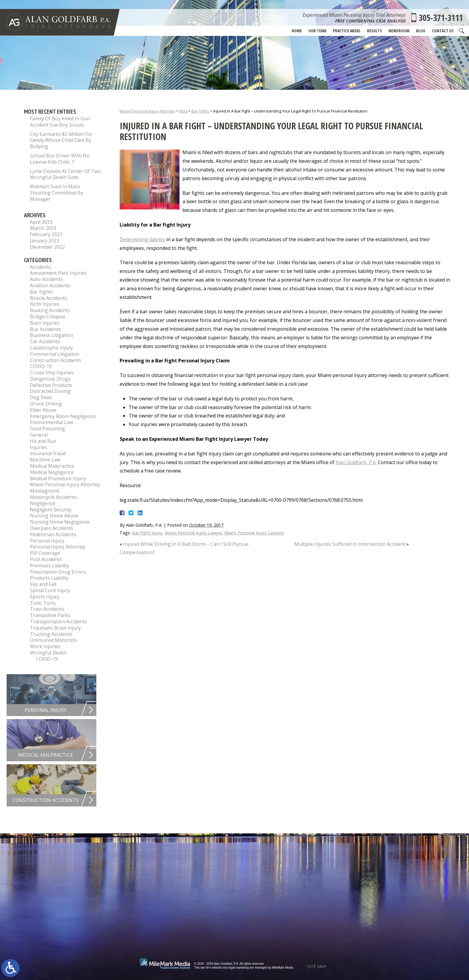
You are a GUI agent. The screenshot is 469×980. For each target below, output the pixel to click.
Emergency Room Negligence (63, 416)
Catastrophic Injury (51, 348)
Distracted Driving (50, 391)
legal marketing (239, 968)
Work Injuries (45, 646)
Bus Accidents (45, 329)
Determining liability (142, 239)
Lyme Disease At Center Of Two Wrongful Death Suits (65, 174)
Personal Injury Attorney (58, 547)
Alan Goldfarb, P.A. (356, 462)
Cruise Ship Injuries (52, 373)
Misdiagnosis (45, 491)
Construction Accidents (56, 360)
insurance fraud (48, 453)
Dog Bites (41, 397)
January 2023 (45, 241)
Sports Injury (45, 597)
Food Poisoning (47, 429)
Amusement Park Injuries (58, 273)
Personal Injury (47, 541)
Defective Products (51, 385)
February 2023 (46, 234)
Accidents (40, 267)
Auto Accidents (46, 279)
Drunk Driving (46, 404)
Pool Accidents (46, 559)
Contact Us (443, 31)
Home (297, 31)
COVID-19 (41, 366)
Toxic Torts (43, 603)
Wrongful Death (48, 653)
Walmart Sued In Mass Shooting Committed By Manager (57, 193)
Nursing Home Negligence (60, 522)
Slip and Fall (43, 584)
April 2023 (41, 222)
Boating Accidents (50, 310)
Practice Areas (347, 31)
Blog (421, 31)
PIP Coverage (45, 553)
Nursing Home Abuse (54, 516)
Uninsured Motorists (53, 640)
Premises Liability (50, 566)
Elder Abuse (43, 410)
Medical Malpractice (52, 466)
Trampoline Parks (50, 615)
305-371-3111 (441, 18)
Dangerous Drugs (50, 379)
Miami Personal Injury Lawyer (193, 533)
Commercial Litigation (54, 354)
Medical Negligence (52, 472)
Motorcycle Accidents (53, 497)
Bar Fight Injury (147, 533)
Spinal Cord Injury (50, 590)
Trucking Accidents (51, 634)
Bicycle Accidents (48, 298)
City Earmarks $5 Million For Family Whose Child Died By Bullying (61, 140)
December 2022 (47, 247)
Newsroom (399, 31)
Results (374, 31)
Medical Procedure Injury (58, 478)
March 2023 (43, 228)
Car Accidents (45, 341)
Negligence (43, 503)
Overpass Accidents (52, 528)
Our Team (317, 31)
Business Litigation (51, 335)
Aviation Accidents (50, 285)
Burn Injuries (45, 323)
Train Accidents (47, 609)
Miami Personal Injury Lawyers (254, 533)
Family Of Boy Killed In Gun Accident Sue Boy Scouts (60, 122)
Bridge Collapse (48, 317)
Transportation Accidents (58, 622)
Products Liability (49, 578)
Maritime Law (45, 460)
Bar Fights (200, 111)
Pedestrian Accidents (53, 534)
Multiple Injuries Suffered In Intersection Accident (350, 544)
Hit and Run (43, 441)
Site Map (317, 966)
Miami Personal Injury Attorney (147, 111)
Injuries (38, 447)
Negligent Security (51, 510)
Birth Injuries (45, 304)
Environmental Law (51, 422)
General (39, 435)
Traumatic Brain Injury (55, 628)
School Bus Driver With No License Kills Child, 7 (60, 159)
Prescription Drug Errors (58, 572)
